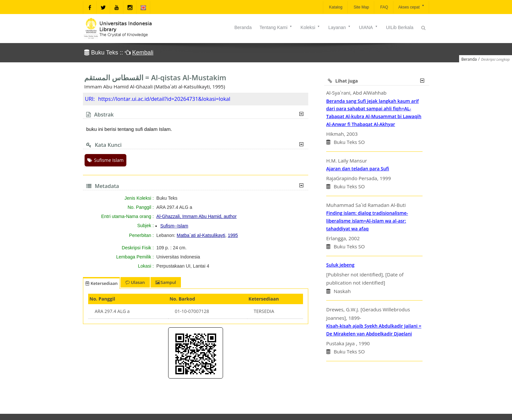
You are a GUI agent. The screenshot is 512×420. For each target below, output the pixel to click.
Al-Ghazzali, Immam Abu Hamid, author (197, 216)
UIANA (368, 27)
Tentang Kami (276, 27)
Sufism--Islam (174, 226)
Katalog (335, 7)
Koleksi (310, 27)
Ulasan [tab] (135, 282)
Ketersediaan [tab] (101, 283)
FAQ (384, 7)
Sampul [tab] (166, 282)
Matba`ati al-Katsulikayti (201, 235)
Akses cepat (412, 7)
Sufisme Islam (105, 160)
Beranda (243, 27)
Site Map (361, 7)
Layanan (340, 27)
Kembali (143, 53)
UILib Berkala (400, 27)
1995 (233, 235)
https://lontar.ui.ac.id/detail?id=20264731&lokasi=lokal (164, 99)
